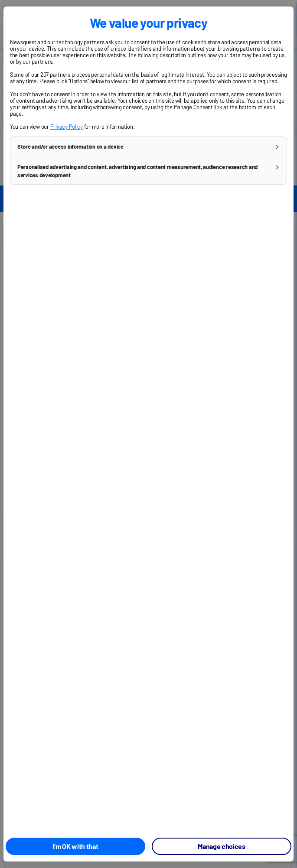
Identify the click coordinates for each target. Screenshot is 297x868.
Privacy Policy (67, 127)
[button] (148, 147)
